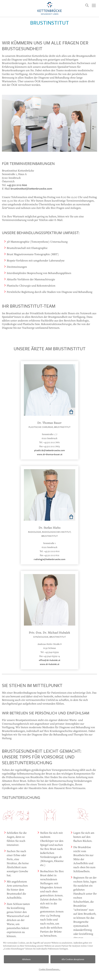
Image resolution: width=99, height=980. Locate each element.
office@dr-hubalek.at (50, 660)
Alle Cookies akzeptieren (73, 959)
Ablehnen (26, 959)
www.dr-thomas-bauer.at (50, 454)
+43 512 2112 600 (17, 185)
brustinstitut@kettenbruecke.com (31, 188)
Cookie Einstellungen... (50, 969)
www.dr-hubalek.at (50, 664)
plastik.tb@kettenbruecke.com (50, 450)
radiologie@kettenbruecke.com (50, 559)
